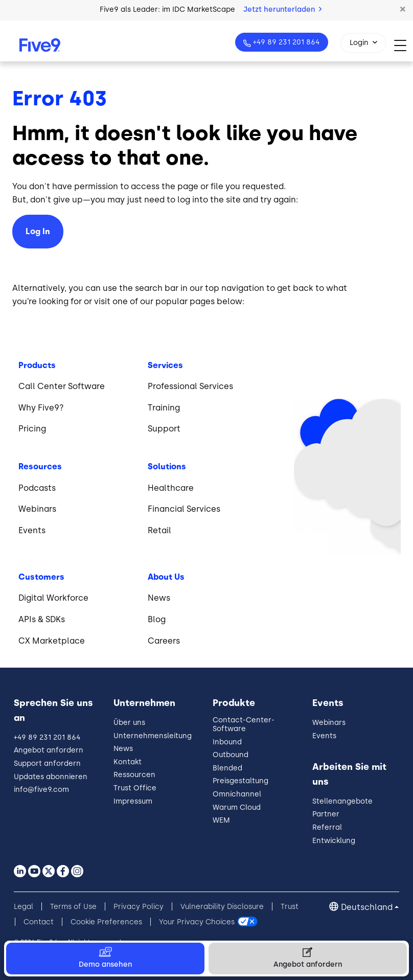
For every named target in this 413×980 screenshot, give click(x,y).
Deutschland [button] (367, 907)
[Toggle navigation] (404, 45)
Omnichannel (237, 794)
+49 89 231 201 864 (285, 42)
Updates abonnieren (51, 777)
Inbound (227, 742)
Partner (326, 814)
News (123, 749)
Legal (24, 907)
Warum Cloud (237, 807)
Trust (290, 907)
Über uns (129, 723)
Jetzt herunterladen (282, 9)
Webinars (329, 723)
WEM (221, 820)
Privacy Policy (139, 907)
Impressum (133, 801)
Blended (227, 768)
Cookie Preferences (106, 922)
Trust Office (135, 788)
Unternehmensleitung (153, 736)
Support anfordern (47, 764)
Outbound (231, 755)
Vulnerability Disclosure (222, 907)
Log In (38, 231)
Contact (39, 922)
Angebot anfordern (49, 750)
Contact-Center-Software (244, 724)
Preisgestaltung (240, 781)
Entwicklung (334, 841)
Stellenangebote (342, 801)
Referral (327, 827)
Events (324, 736)
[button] (403, 10)
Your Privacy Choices (197, 922)
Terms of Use (73, 907)
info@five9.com (41, 790)
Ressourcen (134, 775)
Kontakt (128, 762)
